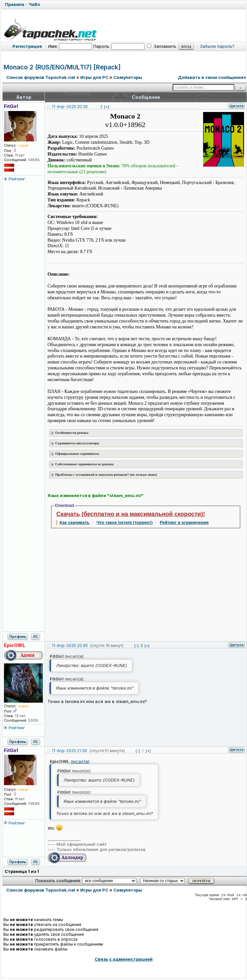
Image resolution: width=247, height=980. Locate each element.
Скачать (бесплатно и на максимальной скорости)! (131, 514)
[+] (107, 107)
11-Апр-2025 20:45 (70, 646)
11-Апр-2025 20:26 (70, 107)
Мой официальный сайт (82, 844)
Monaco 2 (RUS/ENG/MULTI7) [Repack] (62, 67)
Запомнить (162, 46)
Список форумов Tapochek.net (41, 77)
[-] (136, 646)
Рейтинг (17, 179)
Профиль (18, 637)
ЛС (36, 637)
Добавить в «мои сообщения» (212, 77)
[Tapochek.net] (123, 28)
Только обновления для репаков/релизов (101, 849)
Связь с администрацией (124, 959)
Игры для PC (94, 77)
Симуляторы (128, 77)
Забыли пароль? (217, 46)
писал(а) (80, 761)
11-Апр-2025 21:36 (69, 751)
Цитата (237, 106)
